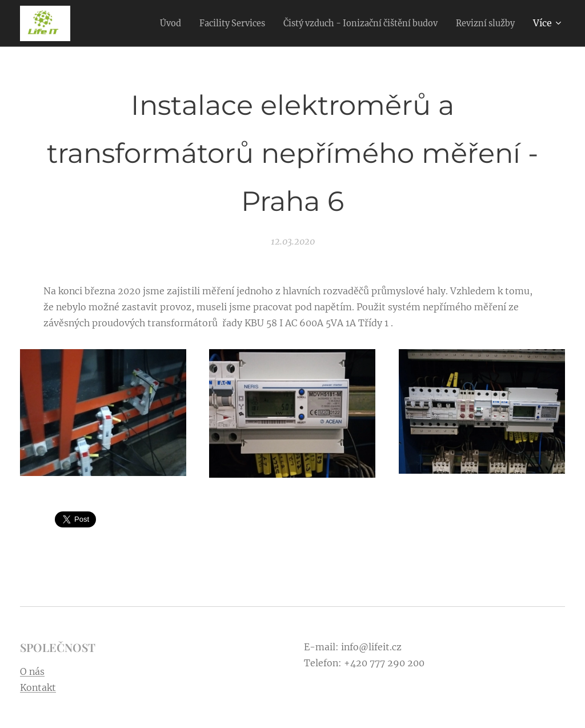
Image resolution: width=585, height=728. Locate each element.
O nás (32, 671)
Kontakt (38, 687)
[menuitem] (141, 23)
